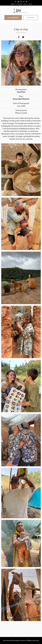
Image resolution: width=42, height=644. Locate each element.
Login (30, 4)
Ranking (31, 18)
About (13, 4)
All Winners (13, 18)
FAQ (25, 4)
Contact (20, 4)
